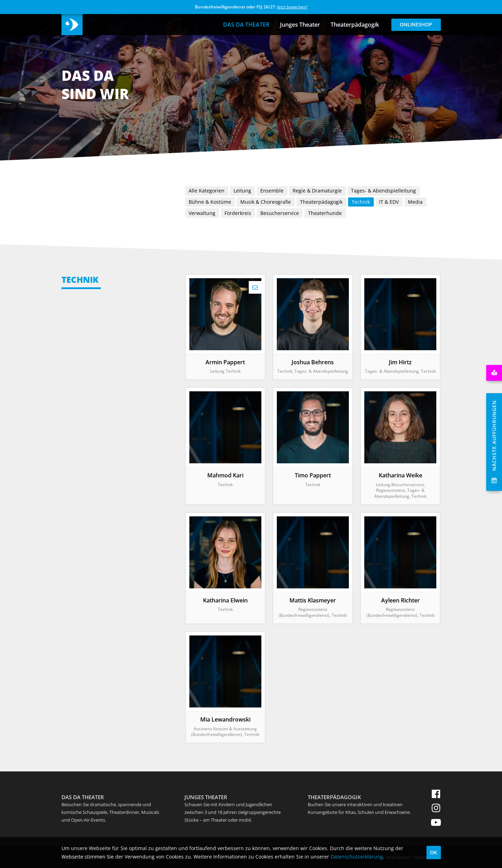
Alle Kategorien (207, 191)
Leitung (242, 191)
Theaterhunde (325, 213)
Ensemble (272, 191)
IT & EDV (389, 202)
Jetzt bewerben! (292, 7)
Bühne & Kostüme (210, 202)
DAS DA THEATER (246, 25)
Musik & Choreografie (266, 202)
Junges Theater (300, 25)
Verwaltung (202, 213)
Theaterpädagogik (355, 25)
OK (433, 852)
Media (415, 202)
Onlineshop (416, 24)
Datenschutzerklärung (357, 857)
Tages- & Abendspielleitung (383, 191)
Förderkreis (238, 213)
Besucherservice (280, 213)
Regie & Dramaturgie (317, 191)
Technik (361, 202)
